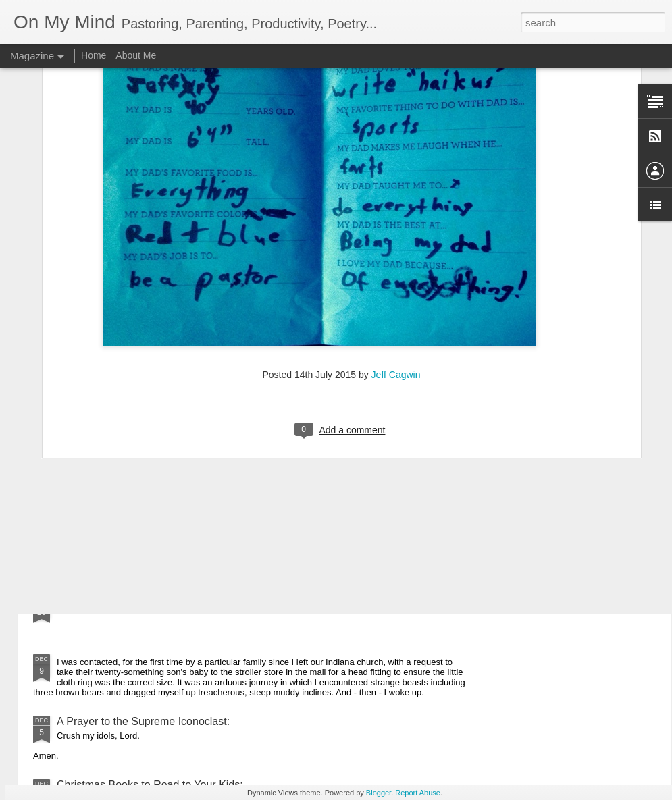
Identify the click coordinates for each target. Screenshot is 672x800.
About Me (136, 55)
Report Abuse (418, 793)
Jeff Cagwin (396, 234)
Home (94, 55)
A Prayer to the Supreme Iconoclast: (143, 721)
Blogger (379, 793)
